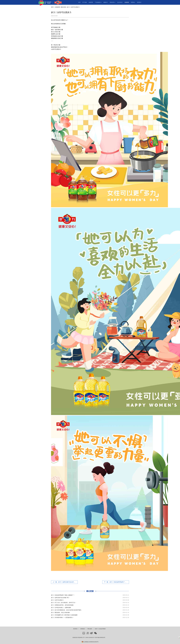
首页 (79, 2)
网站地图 (90, 629)
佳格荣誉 (91, 2)
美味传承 (112, 2)
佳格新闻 (127, 2)
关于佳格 (85, 2)
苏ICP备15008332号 (100, 637)
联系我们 (139, 2)
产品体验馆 (98, 2)
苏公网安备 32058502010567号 (90, 642)
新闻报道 (83, 629)
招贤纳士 (133, 2)
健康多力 (106, 2)
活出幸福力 (120, 2)
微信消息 (64, 7)
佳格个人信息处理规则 (100, 629)
